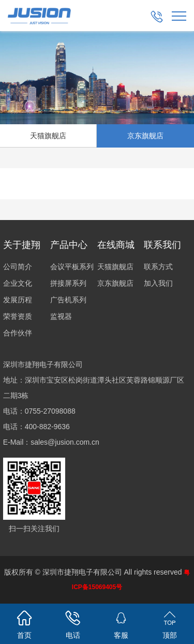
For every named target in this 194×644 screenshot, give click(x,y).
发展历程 (18, 300)
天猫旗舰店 (115, 267)
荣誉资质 (18, 316)
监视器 (61, 316)
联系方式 (158, 267)
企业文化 (18, 283)
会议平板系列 (72, 267)
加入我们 (158, 283)
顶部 (170, 623)
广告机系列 (68, 300)
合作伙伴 (18, 333)
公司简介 (18, 267)
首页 (24, 623)
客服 (122, 623)
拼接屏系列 (68, 283)
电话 (73, 623)
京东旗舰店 (145, 136)
